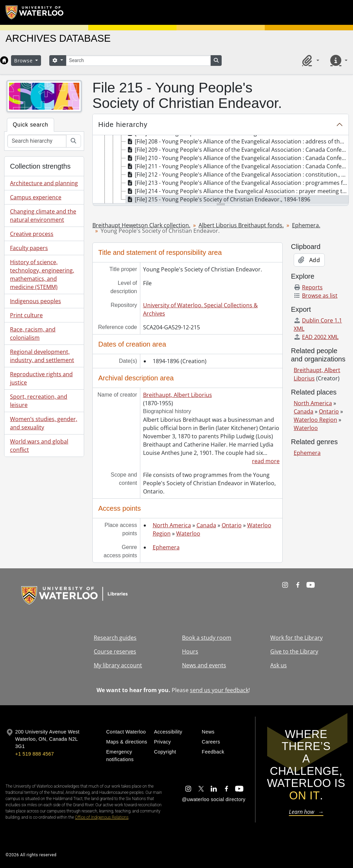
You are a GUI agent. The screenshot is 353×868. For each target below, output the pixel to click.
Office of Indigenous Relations (102, 817)
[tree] (221, 170)
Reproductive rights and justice (41, 378)
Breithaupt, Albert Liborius (178, 395)
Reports (308, 287)
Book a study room (207, 638)
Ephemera (166, 547)
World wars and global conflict (39, 446)
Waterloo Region (315, 420)
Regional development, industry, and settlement (42, 356)
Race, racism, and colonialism (33, 333)
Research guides (115, 638)
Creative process (32, 234)
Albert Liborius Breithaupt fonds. (241, 225)
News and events (204, 665)
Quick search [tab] (31, 125)
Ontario (232, 525)
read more (266, 461)
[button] (310, 60)
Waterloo (188, 533)
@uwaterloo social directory (214, 799)
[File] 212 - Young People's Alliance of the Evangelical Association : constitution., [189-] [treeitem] (237, 174)
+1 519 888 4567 (34, 754)
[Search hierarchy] (37, 141)
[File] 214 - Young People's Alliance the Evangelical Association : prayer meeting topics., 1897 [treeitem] (237, 191)
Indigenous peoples (36, 301)
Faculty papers (29, 248)
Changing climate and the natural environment (43, 216)
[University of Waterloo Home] (35, 12)
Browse (24, 61)
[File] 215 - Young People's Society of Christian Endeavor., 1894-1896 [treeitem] (218, 199)
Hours (190, 651)
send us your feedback (219, 690)
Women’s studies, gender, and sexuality (44, 423)
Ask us (279, 665)
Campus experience (36, 197)
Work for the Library (296, 638)
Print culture (26, 315)
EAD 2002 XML (316, 337)
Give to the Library (294, 651)
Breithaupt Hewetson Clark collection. (141, 225)
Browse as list (316, 296)
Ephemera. (306, 225)
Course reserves (115, 651)
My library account (118, 665)
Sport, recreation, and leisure (39, 401)
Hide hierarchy (123, 124)
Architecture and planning (44, 183)
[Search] (138, 61)
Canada (206, 525)
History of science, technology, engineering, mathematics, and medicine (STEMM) (42, 275)
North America (172, 525)
